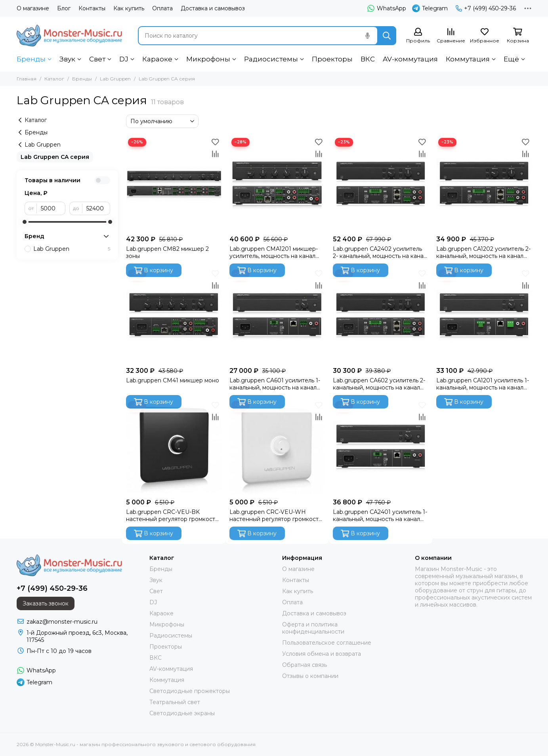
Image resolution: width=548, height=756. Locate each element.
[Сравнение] (451, 36)
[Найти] (387, 36)
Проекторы (332, 59)
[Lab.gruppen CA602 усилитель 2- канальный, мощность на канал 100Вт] (381, 315)
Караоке (157, 59)
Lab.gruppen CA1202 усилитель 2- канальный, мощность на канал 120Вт (483, 252)
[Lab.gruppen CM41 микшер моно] (174, 315)
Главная (27, 79)
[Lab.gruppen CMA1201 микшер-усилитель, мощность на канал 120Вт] (277, 184)
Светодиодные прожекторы (190, 691)
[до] (96, 208)
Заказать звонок (46, 603)
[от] (51, 208)
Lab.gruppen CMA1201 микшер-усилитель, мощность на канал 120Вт (274, 252)
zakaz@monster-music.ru (62, 622)
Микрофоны (208, 59)
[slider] (25, 222)
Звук (67, 59)
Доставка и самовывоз (213, 8)
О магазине (33, 8)
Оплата (162, 8)
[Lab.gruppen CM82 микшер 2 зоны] (174, 184)
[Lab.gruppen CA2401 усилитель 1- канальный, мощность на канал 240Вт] (381, 447)
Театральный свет (175, 702)
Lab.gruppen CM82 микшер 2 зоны (167, 252)
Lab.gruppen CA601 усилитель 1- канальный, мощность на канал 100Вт (275, 384)
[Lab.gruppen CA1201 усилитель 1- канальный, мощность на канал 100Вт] (484, 315)
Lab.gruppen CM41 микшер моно (173, 380)
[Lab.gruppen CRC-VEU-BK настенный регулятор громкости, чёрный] (174, 447)
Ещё (511, 59)
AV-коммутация (410, 59)
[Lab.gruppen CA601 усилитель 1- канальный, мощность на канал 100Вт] (277, 315)
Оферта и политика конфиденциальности (313, 628)
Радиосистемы (271, 59)
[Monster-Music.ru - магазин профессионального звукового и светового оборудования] (69, 35)
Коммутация (468, 59)
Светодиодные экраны (182, 713)
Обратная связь (305, 665)
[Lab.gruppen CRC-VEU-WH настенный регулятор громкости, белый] (277, 447)
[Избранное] (485, 36)
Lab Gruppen (115, 79)
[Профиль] (418, 36)
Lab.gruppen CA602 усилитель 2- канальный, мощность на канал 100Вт (379, 384)
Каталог (54, 79)
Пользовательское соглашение (327, 643)
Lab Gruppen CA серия (55, 157)
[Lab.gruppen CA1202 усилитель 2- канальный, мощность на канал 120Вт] (484, 184)
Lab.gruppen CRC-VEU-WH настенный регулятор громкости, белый (276, 515)
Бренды (31, 59)
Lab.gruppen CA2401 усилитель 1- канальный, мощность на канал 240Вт (380, 515)
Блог (64, 8)
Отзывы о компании (310, 676)
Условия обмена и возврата (322, 654)
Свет (97, 59)
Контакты (92, 8)
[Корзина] (518, 36)
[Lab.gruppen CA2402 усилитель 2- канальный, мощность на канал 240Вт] (381, 184)
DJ (124, 59)
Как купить (129, 8)
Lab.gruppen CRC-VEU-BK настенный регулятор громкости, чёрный (173, 515)
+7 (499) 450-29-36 (486, 8)
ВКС (368, 59)
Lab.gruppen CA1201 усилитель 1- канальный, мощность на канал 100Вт (483, 384)
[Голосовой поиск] (368, 36)
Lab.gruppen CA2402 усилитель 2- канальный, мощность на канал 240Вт (380, 252)
